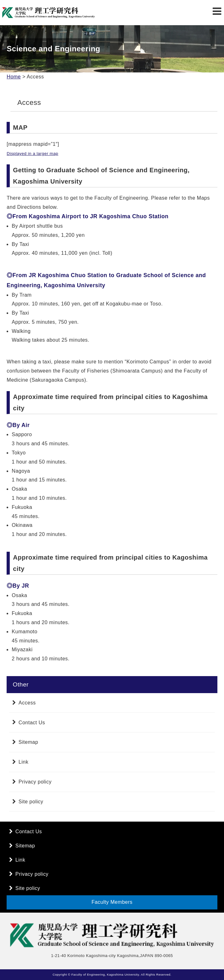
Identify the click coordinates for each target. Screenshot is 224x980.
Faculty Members (112, 902)
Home (14, 77)
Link (23, 762)
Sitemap (28, 742)
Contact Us (32, 722)
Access (27, 703)
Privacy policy (35, 782)
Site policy (31, 802)
